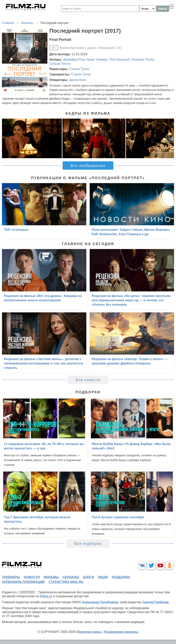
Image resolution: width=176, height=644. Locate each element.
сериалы (71, 577)
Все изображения (88, 166)
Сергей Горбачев (155, 602)
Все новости (88, 380)
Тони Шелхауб (120, 59)
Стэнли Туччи (79, 69)
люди (103, 577)
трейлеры (11, 577)
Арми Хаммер (97, 59)
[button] (169, 138)
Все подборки (88, 544)
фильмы (51, 577)
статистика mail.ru (66, 582)
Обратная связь (89, 632)
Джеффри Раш (74, 59)
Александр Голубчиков (100, 602)
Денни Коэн (78, 80)
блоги (88, 577)
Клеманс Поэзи (143, 59)
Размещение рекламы (121, 632)
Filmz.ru (46, 596)
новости (32, 577)
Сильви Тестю (60, 64)
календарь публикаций (23, 582)
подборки (121, 577)
